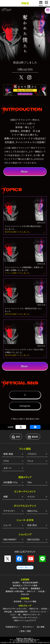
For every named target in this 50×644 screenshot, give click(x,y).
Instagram (25, 406)
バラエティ (32, 454)
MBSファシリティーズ (31, 615)
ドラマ (6, 461)
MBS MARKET (10, 539)
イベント (31, 497)
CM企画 (41, 591)
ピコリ (13, 615)
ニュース (7, 525)
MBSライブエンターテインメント (25, 617)
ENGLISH (25, 594)
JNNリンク (31, 591)
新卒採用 (18, 601)
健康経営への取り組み (15, 591)
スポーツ (7, 468)
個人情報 (41, 627)
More (24, 171)
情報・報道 (8, 454)
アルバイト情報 (30, 601)
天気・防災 (32, 525)
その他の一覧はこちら (25, 567)
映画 (5, 497)
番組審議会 (35, 588)
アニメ (30, 461)
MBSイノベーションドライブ (25, 620)
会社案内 (16, 582)
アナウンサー (9, 511)
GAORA (44, 609)
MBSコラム (32, 511)
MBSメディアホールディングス (15, 609)
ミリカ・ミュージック (38, 612)
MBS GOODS (33, 539)
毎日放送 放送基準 (30, 582)
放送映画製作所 (21, 612)
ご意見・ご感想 (25, 631)
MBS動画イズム (11, 482)
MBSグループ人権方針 (19, 588)
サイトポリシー (28, 627)
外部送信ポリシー (13, 627)
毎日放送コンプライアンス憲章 (25, 585)
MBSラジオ (34, 609)
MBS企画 (8, 612)
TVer (30, 482)
